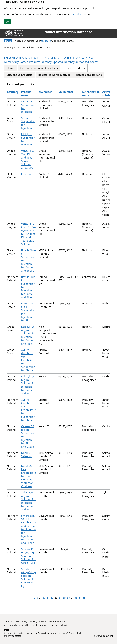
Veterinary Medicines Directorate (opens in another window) (35, 625)
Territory (13, 92)
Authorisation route (91, 94)
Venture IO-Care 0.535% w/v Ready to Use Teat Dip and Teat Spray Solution (29, 234)
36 (68, 598)
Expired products (74, 68)
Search (94, 62)
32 (52, 598)
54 (80, 598)
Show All (10, 58)
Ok (7, 22)
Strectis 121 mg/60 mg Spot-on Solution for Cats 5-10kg (28, 556)
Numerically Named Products (22, 62)
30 (44, 598)
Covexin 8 (27, 174)
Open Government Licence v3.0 (54, 633)
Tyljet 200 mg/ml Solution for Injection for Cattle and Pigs (28, 501)
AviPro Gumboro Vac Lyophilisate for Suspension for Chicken (29, 360)
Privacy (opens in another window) (48, 622)
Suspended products (19, 75)
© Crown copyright (103, 636)
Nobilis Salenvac (27, 455)
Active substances (109, 94)
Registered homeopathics (54, 75)
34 (60, 598)
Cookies (78, 15)
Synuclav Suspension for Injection (28, 107)
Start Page (9, 47)
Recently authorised (77, 62)
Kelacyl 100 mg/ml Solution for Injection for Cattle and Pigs (28, 335)
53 (76, 598)
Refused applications (89, 75)
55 (84, 598)
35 (64, 598)
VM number (66, 92)
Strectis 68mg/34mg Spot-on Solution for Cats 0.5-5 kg (29, 577)
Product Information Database (67, 32)
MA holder (45, 92)
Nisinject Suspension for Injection (28, 139)
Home (11, 68)
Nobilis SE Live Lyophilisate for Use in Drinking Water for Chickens (29, 476)
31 (48, 598)
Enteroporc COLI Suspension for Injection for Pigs (28, 312)
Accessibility (21, 622)
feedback (46, 41)
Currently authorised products (39, 68)
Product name (26, 94)
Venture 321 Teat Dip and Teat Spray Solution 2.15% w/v (28, 159)
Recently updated (52, 62)
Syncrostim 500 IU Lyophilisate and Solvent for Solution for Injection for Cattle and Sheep (29, 529)
